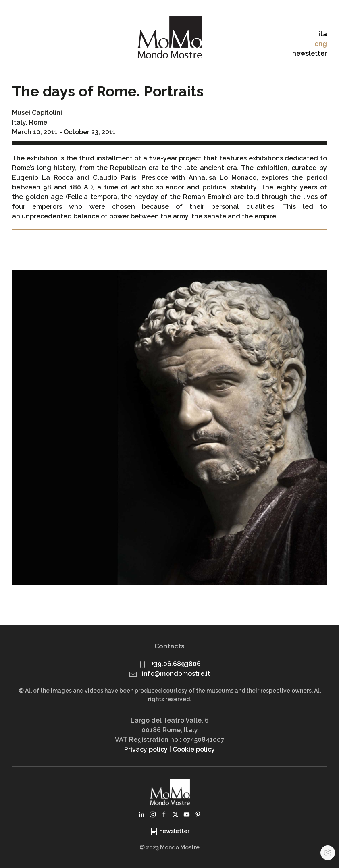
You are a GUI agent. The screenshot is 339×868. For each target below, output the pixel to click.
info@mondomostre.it (176, 674)
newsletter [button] (310, 53)
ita (323, 34)
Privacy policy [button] (146, 749)
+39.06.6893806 (176, 664)
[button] (20, 46)
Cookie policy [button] (194, 749)
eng (321, 44)
